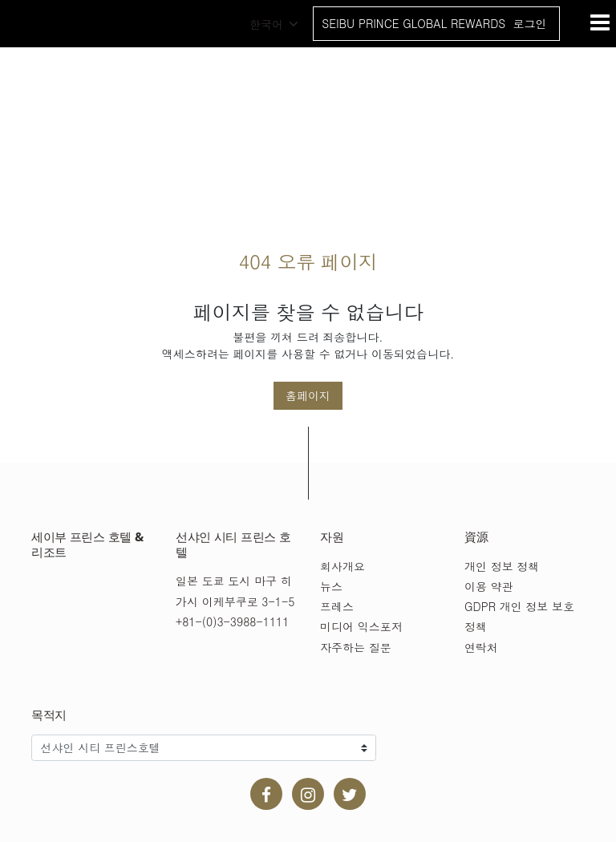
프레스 (337, 606)
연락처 (481, 647)
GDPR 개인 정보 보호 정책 (519, 616)
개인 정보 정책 (502, 566)
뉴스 (331, 586)
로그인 (529, 23)
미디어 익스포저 (361, 626)
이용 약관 (489, 586)
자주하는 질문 (356, 647)
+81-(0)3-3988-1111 (232, 621)
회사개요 (342, 566)
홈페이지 (308, 395)
